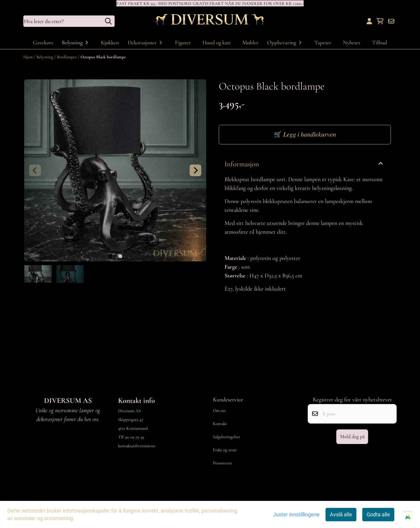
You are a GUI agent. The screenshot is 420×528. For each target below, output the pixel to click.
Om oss (219, 410)
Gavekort (43, 42)
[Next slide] (195, 170)
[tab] (110, 256)
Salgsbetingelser (226, 437)
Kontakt (220, 424)
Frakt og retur (225, 450)
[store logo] (210, 21)
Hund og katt (217, 42)
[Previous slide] (35, 170)
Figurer (183, 42)
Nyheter (352, 42)
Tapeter (323, 42)
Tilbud (380, 42)
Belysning (45, 57)
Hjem (29, 57)
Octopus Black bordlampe (103, 57)
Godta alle (378, 515)
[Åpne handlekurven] (380, 21)
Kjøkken (110, 42)
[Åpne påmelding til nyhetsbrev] (391, 21)
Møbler (250, 42)
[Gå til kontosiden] (369, 21)
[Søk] (69, 21)
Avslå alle (341, 515)
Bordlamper (67, 57)
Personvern (222, 463)
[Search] (108, 21)
